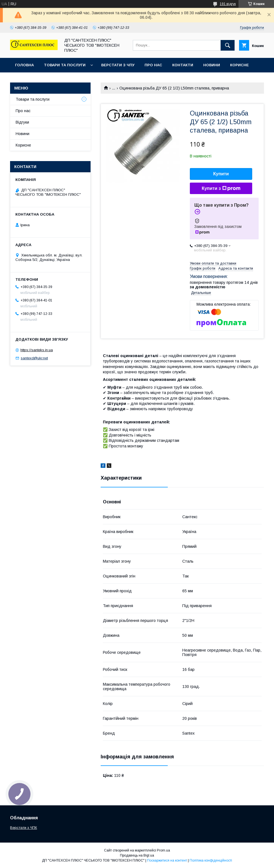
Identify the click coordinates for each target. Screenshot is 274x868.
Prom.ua (163, 850)
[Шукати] (228, 45)
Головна (24, 65)
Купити (221, 174)
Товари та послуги (65, 65)
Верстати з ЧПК (23, 828)
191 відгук (228, 4)
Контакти (183, 65)
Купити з (221, 188)
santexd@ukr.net (34, 358)
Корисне (239, 65)
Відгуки (22, 122)
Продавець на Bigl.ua (137, 855)
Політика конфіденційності (211, 860)
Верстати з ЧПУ (118, 65)
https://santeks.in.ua (37, 350)
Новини (212, 65)
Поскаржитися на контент (167, 860)
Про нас (153, 65)
